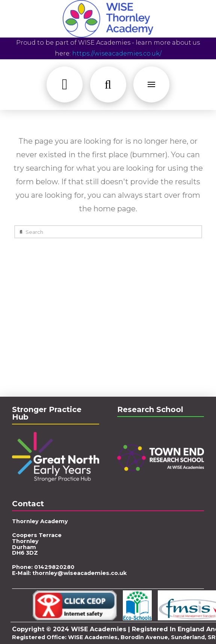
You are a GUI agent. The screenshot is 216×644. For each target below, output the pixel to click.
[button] (65, 84)
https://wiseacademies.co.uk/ (117, 53)
